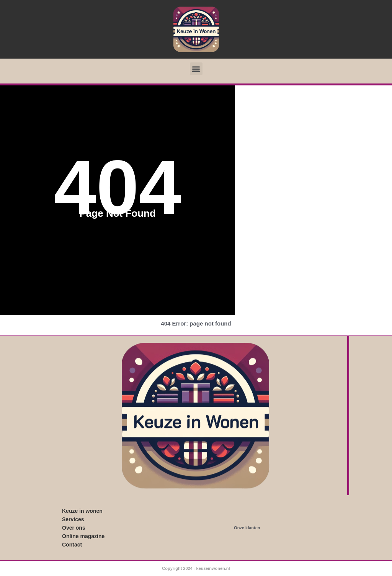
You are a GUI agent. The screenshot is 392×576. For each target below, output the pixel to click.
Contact (72, 545)
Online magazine (83, 536)
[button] (196, 69)
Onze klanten (247, 528)
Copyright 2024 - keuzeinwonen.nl (196, 568)
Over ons (74, 528)
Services (73, 519)
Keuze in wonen (82, 511)
